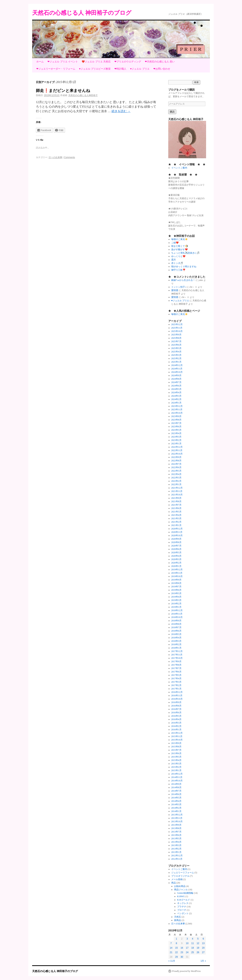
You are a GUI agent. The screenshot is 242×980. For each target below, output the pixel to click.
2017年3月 (176, 682)
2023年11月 (177, 410)
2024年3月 (176, 396)
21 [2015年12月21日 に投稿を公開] (171, 952)
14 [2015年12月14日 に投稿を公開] (171, 948)
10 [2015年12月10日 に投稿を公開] (187, 943)
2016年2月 (176, 726)
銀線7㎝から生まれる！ (183, 280)
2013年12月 (177, 815)
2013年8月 (176, 828)
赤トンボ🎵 (177, 263)
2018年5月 (176, 634)
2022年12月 (177, 447)
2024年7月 (176, 382)
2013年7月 (176, 832)
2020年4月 (176, 556)
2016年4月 (176, 719)
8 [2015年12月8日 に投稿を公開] (176, 943)
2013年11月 (177, 818)
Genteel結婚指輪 (185, 893)
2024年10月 (177, 372)
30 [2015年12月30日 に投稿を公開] (182, 957)
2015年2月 (176, 767)
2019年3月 (176, 600)
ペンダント (183, 913)
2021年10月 (177, 495)
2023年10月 (177, 413)
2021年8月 (176, 501)
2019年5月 (176, 593)
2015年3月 (176, 764)
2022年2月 (176, 481)
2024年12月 (177, 365)
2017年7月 (176, 668)
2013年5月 (176, 839)
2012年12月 (177, 856)
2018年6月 (176, 631)
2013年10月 (177, 821)
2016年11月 (177, 696)
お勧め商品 (180, 886)
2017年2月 (176, 685)
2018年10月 (177, 617)
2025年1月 (176, 362)
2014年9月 (176, 784)
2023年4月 (176, 433)
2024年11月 (177, 369)
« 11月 (172, 961)
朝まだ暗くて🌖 (180, 246)
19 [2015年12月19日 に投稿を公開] (198, 948)
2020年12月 (177, 529)
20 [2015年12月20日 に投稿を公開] (203, 948)
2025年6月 (176, 345)
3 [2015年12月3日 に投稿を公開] (187, 939)
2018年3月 (176, 641)
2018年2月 (176, 644)
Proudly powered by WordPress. (187, 971)
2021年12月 (177, 488)
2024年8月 (176, 379)
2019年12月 (177, 570)
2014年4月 (176, 801)
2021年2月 (176, 522)
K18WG (181, 896)
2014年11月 (177, 777)
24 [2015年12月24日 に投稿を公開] (187, 952)
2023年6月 (176, 427)
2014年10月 (177, 781)
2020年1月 (176, 566)
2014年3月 (176, 804)
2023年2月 (176, 440)
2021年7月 (176, 505)
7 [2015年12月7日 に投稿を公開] (171, 943)
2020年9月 (176, 539)
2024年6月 (176, 386)
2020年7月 (176, 546)
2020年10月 (177, 535)
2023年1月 (176, 444)
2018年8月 (176, 624)
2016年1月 (176, 730)
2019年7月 (176, 587)
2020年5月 (176, 553)
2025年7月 (176, 341)
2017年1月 (176, 689)
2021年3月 (176, 518)
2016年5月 (176, 716)
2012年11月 (177, 859)
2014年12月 (177, 774)
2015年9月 (176, 743)
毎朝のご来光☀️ (180, 239)
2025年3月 (176, 355)
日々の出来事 (55, 157)
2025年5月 (176, 348)
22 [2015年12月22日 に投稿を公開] (176, 952)
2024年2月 (176, 399)
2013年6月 (176, 835)
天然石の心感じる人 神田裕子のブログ (82, 13)
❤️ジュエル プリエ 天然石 (96, 62)
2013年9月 (176, 825)
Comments (70, 157)
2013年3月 (176, 845)
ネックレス (183, 903)
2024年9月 (176, 375)
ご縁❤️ (175, 243)
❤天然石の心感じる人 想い (160, 62)
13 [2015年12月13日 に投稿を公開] (203, 943)
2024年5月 (176, 389)
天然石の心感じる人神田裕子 (83, 95)
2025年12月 (177, 324)
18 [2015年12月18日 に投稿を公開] (193, 948)
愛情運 (175, 290)
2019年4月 (176, 597)
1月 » (203, 961)
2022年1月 (176, 484)
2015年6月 (176, 753)
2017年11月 (177, 655)
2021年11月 (177, 491)
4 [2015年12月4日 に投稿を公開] (193, 939)
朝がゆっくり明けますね (184, 267)
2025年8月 (176, 338)
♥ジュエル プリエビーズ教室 (95, 69)
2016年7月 (176, 709)
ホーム (40, 62)
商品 (174, 883)
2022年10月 (177, 454)
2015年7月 (176, 750)
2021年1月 (176, 525)
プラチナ (182, 907)
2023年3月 (176, 437)
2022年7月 (176, 464)
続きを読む (121, 111)
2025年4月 (176, 352)
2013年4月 (176, 842)
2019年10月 (177, 576)
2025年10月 (177, 331)
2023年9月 (176, 416)
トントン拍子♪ (179, 287)
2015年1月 (176, 770)
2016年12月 (177, 692)
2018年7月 (176, 627)
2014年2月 (176, 808)
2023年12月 (177, 406)
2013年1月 (176, 852)
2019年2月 (176, 604)
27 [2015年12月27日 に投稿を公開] (203, 952)
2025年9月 (176, 335)
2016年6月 (176, 713)
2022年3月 (176, 478)
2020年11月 (177, 532)
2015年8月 (176, 747)
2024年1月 (176, 403)
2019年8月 (176, 583)
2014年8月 (176, 787)
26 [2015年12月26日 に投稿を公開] (198, 952)
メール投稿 (177, 879)
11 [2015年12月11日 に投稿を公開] (193, 943)
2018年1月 (176, 648)
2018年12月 (177, 610)
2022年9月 (176, 457)
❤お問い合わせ (162, 69)
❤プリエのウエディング (128, 62)
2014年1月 (176, 811)
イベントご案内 (179, 168)
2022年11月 (177, 450)
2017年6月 (176, 672)
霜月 (174, 260)
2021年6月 (176, 508)
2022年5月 (176, 471)
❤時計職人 (120, 69)
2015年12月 (177, 733)
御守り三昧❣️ (178, 270)
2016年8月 (176, 706)
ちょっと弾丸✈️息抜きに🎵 (185, 253)
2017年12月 (177, 651)
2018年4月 (176, 638)
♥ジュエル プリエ (140, 69)
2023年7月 (176, 423)
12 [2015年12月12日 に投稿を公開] (198, 943)
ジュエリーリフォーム (183, 873)
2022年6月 (176, 467)
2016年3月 (176, 723)
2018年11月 (177, 614)
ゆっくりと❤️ (178, 256)
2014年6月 (176, 794)
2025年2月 (176, 358)
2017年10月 (177, 658)
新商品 (178, 920)
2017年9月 (176, 661)
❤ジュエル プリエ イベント (63, 62)
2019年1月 (176, 607)
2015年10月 (177, 740)
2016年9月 (176, 702)
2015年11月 (177, 736)
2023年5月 (176, 430)
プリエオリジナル (180, 876)
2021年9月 (176, 498)
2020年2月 (176, 563)
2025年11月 (177, 328)
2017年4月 (176, 678)
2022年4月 (176, 474)
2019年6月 (176, 590)
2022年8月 (176, 461)
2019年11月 (177, 573)
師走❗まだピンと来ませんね (63, 91)
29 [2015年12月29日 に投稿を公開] (176, 957)
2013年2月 (176, 849)
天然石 (178, 917)
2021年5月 (176, 512)
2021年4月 (176, 515)
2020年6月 (176, 549)
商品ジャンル (181, 890)
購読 (172, 112)
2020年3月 (176, 559)
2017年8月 (176, 665)
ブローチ (182, 910)
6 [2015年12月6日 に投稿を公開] (203, 939)
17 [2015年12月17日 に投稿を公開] (187, 948)
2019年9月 (176, 580)
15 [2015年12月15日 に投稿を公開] (176, 948)
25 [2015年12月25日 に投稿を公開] (193, 952)
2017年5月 (176, 675)
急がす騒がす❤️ (180, 249)
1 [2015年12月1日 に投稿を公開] (176, 939)
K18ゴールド (184, 900)
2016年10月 (177, 699)
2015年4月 (176, 760)
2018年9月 (176, 621)
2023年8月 (176, 420)
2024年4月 (176, 392)
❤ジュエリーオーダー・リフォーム (56, 69)
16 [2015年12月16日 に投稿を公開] (182, 948)
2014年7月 (176, 791)
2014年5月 (176, 798)
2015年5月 (176, 757)
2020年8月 (176, 542)
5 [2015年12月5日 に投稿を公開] (198, 939)
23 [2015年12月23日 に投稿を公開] (182, 952)
